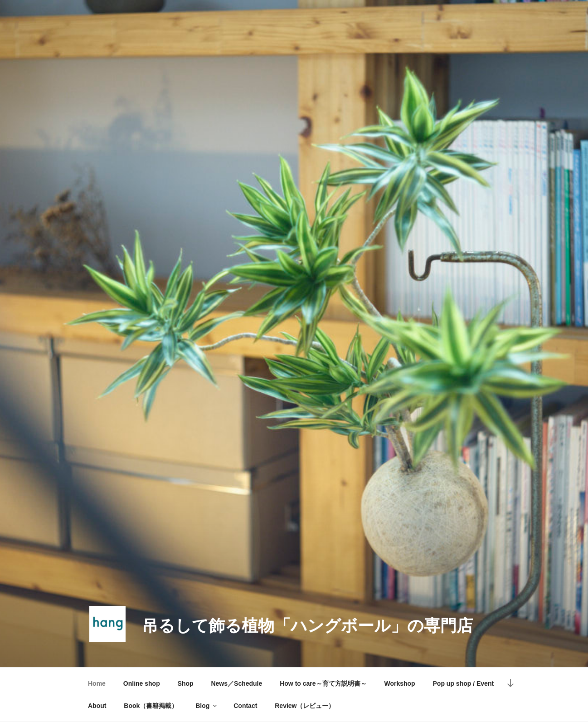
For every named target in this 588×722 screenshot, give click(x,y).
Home (97, 683)
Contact (245, 706)
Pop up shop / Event (464, 683)
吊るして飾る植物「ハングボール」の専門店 (307, 626)
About (97, 706)
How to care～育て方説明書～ (323, 683)
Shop (186, 683)
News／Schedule (236, 683)
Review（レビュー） (305, 706)
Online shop (142, 683)
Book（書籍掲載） (151, 706)
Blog (207, 706)
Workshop (399, 683)
